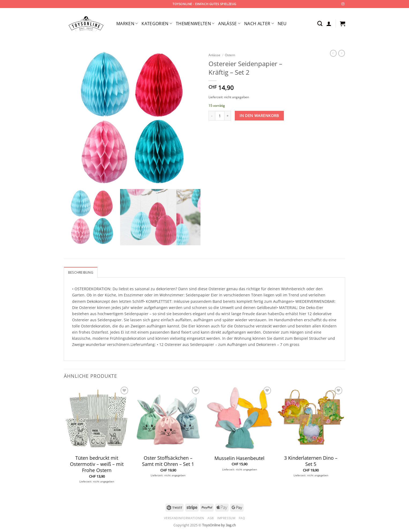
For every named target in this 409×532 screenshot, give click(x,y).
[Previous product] (342, 53)
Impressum (226, 518)
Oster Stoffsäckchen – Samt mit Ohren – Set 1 (168, 461)
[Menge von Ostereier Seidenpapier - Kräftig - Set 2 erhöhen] (228, 116)
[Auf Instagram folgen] (343, 4)
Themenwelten (195, 24)
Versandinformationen (184, 518)
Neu (282, 24)
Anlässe (229, 24)
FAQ (242, 518)
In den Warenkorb (259, 116)
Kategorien (157, 24)
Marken (127, 24)
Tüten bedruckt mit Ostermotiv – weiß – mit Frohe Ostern (97, 464)
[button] (329, 24)
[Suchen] (320, 24)
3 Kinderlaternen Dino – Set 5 (311, 461)
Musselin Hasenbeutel (239, 458)
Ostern (230, 55)
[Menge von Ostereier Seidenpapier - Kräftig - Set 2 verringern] (212, 116)
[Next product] (333, 53)
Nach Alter (259, 24)
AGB (211, 518)
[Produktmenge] (220, 116)
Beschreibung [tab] (81, 272)
